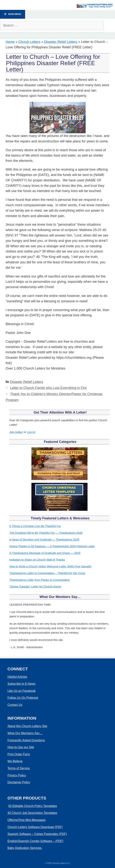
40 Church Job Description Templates (32, 813)
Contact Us (15, 705)
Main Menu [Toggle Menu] (13, 14)
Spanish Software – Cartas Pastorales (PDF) (37, 834)
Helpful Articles (17, 677)
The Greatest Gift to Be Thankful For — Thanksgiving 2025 (46, 533)
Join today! (16, 432)
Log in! (31, 432)
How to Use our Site (21, 747)
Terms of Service (19, 768)
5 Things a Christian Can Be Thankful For (35, 526)
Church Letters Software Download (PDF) (35, 827)
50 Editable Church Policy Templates (33, 806)
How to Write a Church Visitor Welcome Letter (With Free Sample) (50, 566)
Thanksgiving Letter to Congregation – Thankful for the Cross (47, 573)
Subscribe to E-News (21, 684)
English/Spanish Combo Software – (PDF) (35, 841)
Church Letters (29, 42)
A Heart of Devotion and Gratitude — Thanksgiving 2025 (44, 539)
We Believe (15, 761)
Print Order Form (19, 754)
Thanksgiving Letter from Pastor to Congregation (40, 580)
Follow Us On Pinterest (23, 698)
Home (10, 42)
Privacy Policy (17, 775)
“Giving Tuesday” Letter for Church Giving (35, 586)
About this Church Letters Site (27, 726)
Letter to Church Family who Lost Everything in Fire (48, 388)
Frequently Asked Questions (26, 740)
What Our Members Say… (25, 733)
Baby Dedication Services (25, 848)
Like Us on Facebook (22, 691)
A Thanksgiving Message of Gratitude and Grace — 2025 (45, 553)
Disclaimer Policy (19, 782)
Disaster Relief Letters (61, 42)
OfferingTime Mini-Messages (27, 820)
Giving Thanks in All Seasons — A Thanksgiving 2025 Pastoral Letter (52, 546)
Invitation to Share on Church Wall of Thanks (37, 560)
